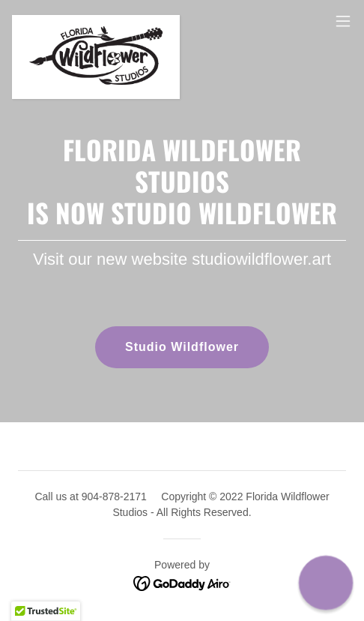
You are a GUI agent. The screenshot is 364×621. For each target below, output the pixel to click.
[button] (343, 21)
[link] (96, 21)
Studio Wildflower (182, 347)
